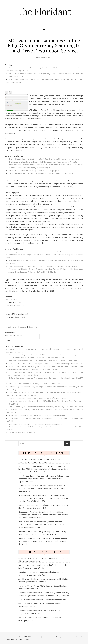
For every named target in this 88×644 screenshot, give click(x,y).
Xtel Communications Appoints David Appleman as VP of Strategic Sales (37, 398)
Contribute (71, 637)
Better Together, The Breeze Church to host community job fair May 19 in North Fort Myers (46, 407)
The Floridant (44, 11)
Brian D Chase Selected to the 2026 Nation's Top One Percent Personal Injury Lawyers (44, 159)
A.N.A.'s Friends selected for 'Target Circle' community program (34, 170)
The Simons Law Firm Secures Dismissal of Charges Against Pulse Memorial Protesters (44, 162)
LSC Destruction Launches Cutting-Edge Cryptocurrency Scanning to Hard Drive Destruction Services (44, 45)
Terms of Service (48, 637)
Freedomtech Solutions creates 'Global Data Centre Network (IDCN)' (36, 358)
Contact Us (80, 637)
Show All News (10, 327)
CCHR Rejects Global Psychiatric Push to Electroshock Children (43, 600)
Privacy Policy (61, 637)
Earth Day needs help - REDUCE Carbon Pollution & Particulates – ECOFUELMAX (41, 173)
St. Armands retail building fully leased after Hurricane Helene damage (37, 415)
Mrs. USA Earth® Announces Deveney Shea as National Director (34, 384)
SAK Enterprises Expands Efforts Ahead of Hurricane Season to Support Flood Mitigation (44, 355)
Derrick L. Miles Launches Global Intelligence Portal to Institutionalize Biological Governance (45, 363)
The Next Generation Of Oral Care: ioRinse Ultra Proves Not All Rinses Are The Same (43, 361)
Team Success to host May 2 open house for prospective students (36, 424)
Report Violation (35, 327)
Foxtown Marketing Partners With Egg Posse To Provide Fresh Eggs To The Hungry (43, 266)
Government (20, 317)
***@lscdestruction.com (14, 305)
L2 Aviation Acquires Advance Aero (23, 433)
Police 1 (41, 142)
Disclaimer (22, 327)
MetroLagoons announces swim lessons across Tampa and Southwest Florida (40, 252)
